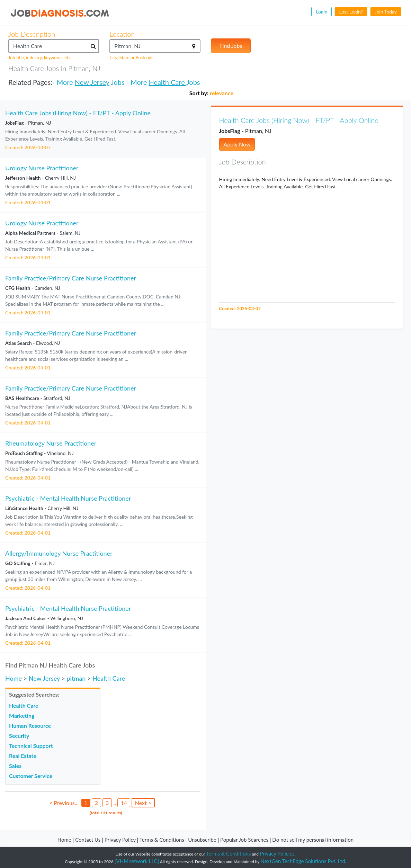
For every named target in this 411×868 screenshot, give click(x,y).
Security (19, 736)
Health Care (167, 82)
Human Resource (30, 726)
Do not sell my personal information (313, 840)
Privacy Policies (277, 853)
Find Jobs (231, 46)
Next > (143, 803)
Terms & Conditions (163, 840)
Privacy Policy (120, 840)
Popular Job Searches (244, 840)
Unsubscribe (202, 840)
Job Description (32, 34)
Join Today (386, 12)
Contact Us (88, 840)
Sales (15, 766)
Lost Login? (351, 12)
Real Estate (23, 756)
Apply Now (237, 144)
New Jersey (92, 82)
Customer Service (31, 776)
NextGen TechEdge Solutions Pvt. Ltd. (303, 861)
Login (321, 12)
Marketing (22, 715)
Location (122, 34)
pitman (76, 678)
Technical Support (31, 746)
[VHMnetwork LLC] (137, 861)
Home (14, 678)
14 (124, 803)
